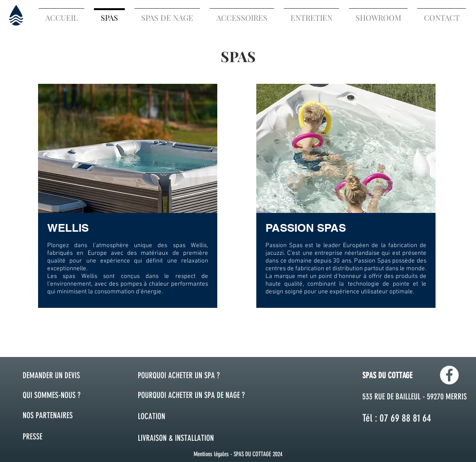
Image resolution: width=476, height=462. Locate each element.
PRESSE (33, 436)
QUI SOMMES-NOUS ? (52, 395)
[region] (128, 195)
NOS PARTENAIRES (48, 415)
